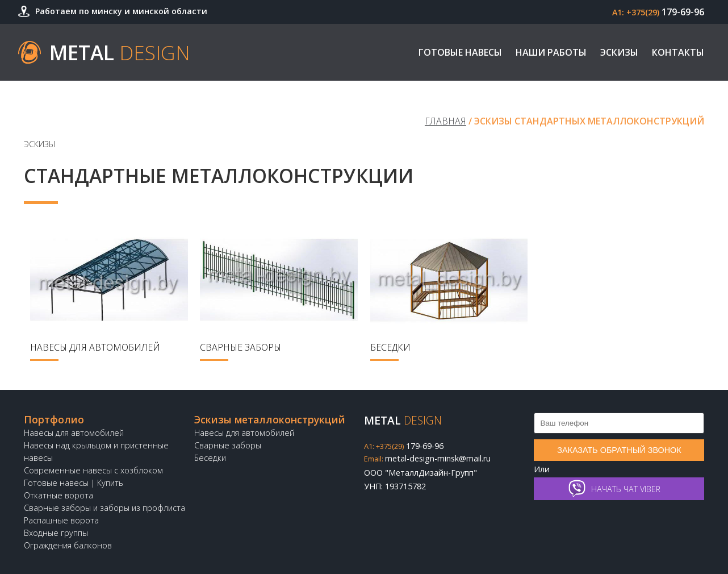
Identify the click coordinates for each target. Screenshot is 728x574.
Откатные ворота (58, 495)
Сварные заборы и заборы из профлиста (104, 508)
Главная (445, 121)
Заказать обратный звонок (619, 450)
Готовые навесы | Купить (74, 483)
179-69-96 (658, 12)
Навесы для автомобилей (74, 433)
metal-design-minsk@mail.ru (427, 458)
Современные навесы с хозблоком (93, 470)
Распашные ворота (61, 520)
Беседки (210, 458)
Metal (120, 52)
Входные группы (56, 533)
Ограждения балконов (68, 545)
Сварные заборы (228, 445)
